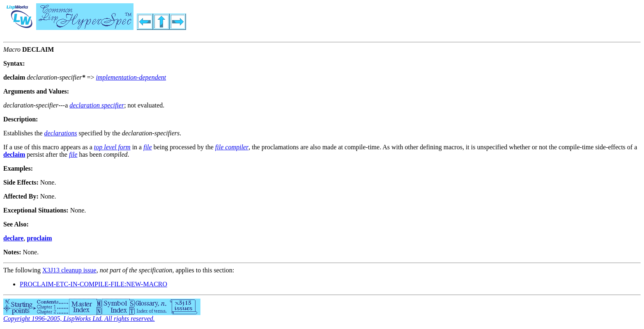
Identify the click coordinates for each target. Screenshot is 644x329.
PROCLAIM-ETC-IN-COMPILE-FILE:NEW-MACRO (93, 284)
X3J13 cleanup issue (69, 270)
